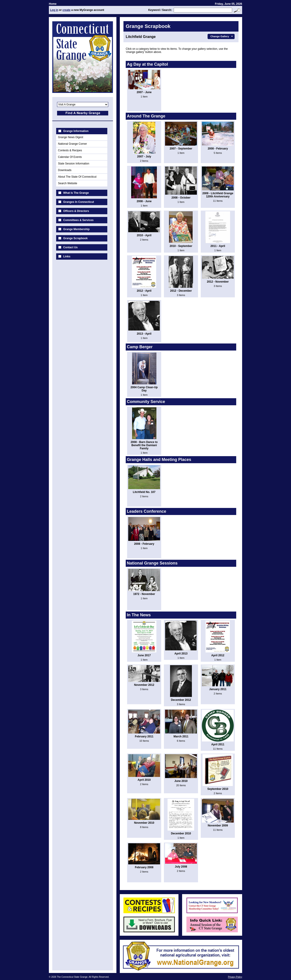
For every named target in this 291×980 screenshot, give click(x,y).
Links (67, 256)
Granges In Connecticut (79, 202)
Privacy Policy (235, 977)
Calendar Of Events (70, 157)
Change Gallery (222, 36)
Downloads (65, 170)
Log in (54, 10)
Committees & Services (78, 220)
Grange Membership (76, 229)
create (66, 10)
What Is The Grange (76, 193)
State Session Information (74, 164)
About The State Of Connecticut (77, 177)
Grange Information (76, 131)
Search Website (68, 183)
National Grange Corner (72, 144)
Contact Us (70, 247)
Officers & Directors (76, 211)
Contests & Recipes (70, 150)
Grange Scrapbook (75, 238)
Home (53, 4)
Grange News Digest (71, 137)
